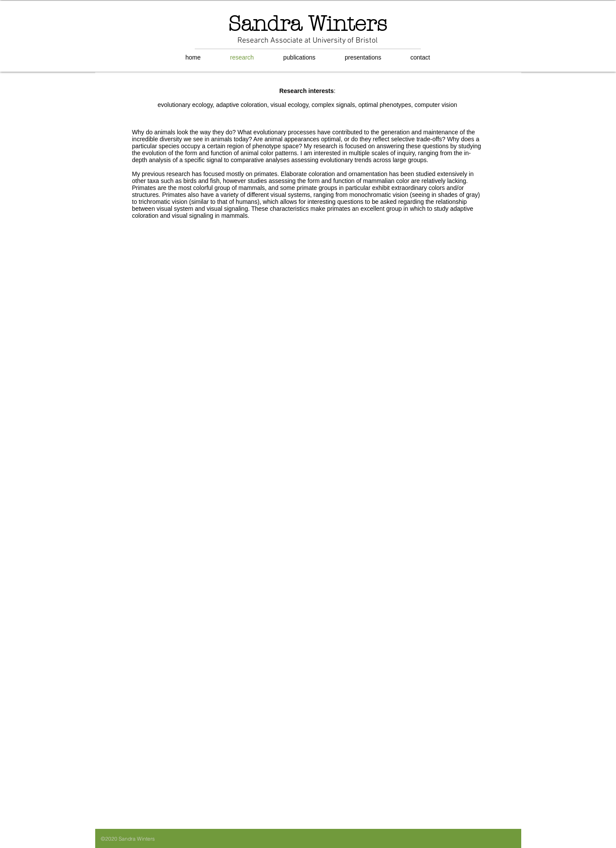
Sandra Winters (308, 24)
